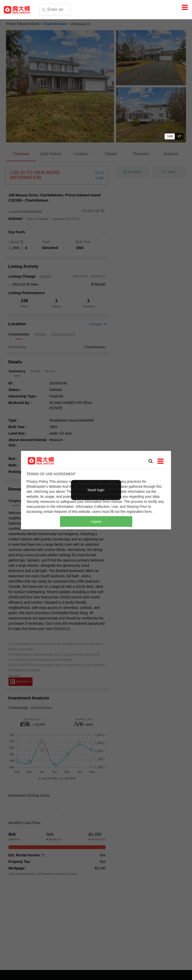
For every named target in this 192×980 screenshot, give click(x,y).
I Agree (96, 522)
